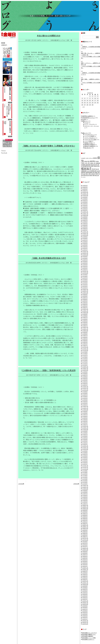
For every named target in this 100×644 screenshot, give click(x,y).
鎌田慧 (91, 175)
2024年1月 (85, 230)
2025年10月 (85, 195)
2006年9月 (85, 551)
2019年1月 (85, 326)
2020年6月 (85, 299)
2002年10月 (85, 604)
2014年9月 (85, 411)
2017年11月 (85, 349)
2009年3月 (85, 520)
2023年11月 (85, 233)
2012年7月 (85, 454)
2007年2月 (85, 545)
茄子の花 (83, 174)
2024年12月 (85, 212)
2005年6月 (85, 561)
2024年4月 (85, 225)
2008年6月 (85, 530)
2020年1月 (85, 308)
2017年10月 (85, 350)
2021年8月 (85, 276)
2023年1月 (85, 250)
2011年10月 (85, 469)
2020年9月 (85, 294)
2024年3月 (85, 227)
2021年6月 (85, 280)
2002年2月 (85, 617)
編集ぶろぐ (85, 133)
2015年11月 (85, 388)
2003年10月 (85, 584)
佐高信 (95, 158)
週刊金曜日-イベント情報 (89, 638)
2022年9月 (85, 256)
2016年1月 (85, 385)
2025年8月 (85, 199)
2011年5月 (85, 477)
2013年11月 (85, 428)
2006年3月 (85, 558)
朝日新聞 (85, 166)
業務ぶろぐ (85, 121)
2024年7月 (85, 220)
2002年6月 (85, 611)
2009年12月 (85, 505)
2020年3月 (85, 304)
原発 (88, 161)
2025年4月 (85, 205)
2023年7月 (85, 240)
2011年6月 (85, 476)
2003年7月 (85, 589)
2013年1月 (85, 444)
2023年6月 (85, 242)
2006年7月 (85, 555)
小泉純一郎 (92, 163)
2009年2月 (85, 522)
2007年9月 (85, 542)
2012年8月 (85, 453)
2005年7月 (85, 560)
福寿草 (98, 171)
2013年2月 (85, 443)
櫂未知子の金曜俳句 (90, 146)
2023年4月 (85, 245)
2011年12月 (85, 466)
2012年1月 (85, 464)
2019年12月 (85, 309)
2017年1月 (85, 365)
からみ (86, 123)
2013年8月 (85, 433)
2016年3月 (85, 382)
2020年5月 (85, 301)
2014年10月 (85, 410)
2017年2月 (85, 364)
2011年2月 (85, 482)
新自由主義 (93, 165)
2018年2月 (85, 344)
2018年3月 (85, 342)
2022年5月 (85, 263)
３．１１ (83, 177)
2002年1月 (85, 619)
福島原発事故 (89, 172)
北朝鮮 (86, 161)
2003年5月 (85, 593)
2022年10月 (85, 255)
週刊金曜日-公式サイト (88, 639)
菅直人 (87, 174)
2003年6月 (85, 591)
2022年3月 (85, 266)
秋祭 (94, 172)
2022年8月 (85, 258)
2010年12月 (85, 485)
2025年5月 (85, 204)
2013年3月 (85, 441)
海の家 (97, 169)
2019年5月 (85, 321)
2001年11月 (85, 622)
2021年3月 (85, 285)
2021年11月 (85, 271)
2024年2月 (85, 228)
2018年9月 (85, 332)
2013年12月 (85, 426)
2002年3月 (85, 616)
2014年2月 (85, 423)
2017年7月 (85, 355)
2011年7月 (85, 474)
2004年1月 (85, 579)
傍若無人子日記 (88, 143)
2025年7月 (85, 200)
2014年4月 (85, 420)
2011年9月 (85, 471)
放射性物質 (88, 165)
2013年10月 (85, 429)
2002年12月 (85, 601)
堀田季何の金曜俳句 (87, 116)
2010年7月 (85, 494)
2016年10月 (85, 370)
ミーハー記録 (88, 141)
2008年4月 (85, 532)
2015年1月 (85, 405)
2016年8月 (85, 374)
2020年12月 (85, 289)
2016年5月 (85, 378)
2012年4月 (85, 459)
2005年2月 (85, 566)
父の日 (88, 171)
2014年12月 (85, 406)
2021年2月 (85, 286)
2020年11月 (85, 291)
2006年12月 (85, 548)
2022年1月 (85, 270)
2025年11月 (85, 194)
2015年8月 (85, 393)
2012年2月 (85, 462)
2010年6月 (85, 495)
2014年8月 (85, 413)
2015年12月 (85, 387)
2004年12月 (85, 568)
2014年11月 (85, 408)
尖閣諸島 (98, 163)
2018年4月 (85, 341)
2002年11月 (85, 603)
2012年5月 (85, 457)
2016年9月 (85, 372)
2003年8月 (85, 588)
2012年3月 (85, 461)
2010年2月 (85, 502)
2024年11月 (85, 214)
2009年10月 (85, 509)
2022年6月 (85, 261)
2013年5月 (85, 438)
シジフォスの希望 (89, 136)
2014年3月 (85, 421)
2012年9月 (85, 451)
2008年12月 (85, 525)
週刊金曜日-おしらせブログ (89, 633)
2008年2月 (85, 535)
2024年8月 (85, 219)
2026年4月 (85, 186)
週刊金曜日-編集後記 (88, 636)
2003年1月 (85, 599)
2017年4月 (85, 360)
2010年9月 (85, 490)
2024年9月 (85, 217)
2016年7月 (85, 375)
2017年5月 (85, 359)
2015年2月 (85, 403)
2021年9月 (85, 275)
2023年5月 (85, 243)
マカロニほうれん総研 (90, 140)
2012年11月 (85, 448)
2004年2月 (85, 578)
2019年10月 (85, 313)
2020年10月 (85, 293)
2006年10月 (85, 550)
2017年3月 (85, 362)
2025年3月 (85, 207)
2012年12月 (85, 446)
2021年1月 (85, 288)
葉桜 (90, 174)
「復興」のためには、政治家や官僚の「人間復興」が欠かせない (49, 146)
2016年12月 (85, 367)
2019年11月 (85, 311)
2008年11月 (85, 527)
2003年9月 (85, 586)
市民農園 (83, 165)
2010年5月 (85, 497)
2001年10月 (85, 624)
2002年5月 (85, 612)
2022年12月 (85, 252)
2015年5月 (85, 398)
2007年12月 (85, 538)
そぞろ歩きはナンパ (90, 135)
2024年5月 (85, 224)
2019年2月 (85, 324)
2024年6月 (85, 222)
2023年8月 (85, 238)
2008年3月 (85, 533)
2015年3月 (85, 402)
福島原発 (83, 172)
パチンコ (91, 158)
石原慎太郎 (93, 171)
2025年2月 (85, 209)
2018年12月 (85, 327)
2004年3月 (85, 576)
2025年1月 (85, 210)
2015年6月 (85, 397)
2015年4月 (85, 400)
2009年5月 (85, 517)
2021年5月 (85, 281)
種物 (96, 172)
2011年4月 (85, 479)
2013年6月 (85, 436)
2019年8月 (85, 316)
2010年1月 (85, 504)
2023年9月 (85, 237)
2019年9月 (85, 314)
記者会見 (93, 174)
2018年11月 (85, 329)
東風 (95, 166)
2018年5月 (85, 339)
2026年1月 (85, 191)
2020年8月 (85, 296)
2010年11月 (85, 487)
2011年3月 (85, 481)
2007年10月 (85, 540)
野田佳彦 (87, 175)
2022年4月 (85, 265)
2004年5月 (85, 575)
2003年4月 (85, 594)
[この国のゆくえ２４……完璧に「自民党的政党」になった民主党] (49, 370)
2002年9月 (85, 606)
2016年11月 (85, 369)
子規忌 (83, 163)
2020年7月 (85, 298)
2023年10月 (85, 235)
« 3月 (83, 107)
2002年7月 (85, 609)
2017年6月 (85, 357)
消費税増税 (84, 171)
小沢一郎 (87, 163)
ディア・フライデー (90, 124)
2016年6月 (85, 377)
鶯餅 (94, 175)
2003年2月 (85, 598)
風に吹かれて (88, 148)
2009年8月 (85, 512)
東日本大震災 (90, 166)
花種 (99, 172)
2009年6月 (85, 515)
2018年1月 (85, 346)
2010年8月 (85, 492)
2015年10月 (85, 390)
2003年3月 (85, 596)
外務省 (97, 161)
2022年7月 (85, 260)
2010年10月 (85, 489)
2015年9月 (85, 392)
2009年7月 (85, 514)
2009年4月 (85, 518)
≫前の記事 (76, 484)
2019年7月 (85, 317)
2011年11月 (85, 467)
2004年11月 (85, 570)
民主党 (94, 169)
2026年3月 (85, 187)
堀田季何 (93, 161)
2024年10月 (85, 215)
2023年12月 (85, 232)
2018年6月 (85, 337)
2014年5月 (85, 418)
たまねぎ (83, 158)
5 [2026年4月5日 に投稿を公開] (82, 98)
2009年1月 (85, 523)
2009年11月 (85, 507)
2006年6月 (85, 556)
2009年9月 (85, 510)
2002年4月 (85, 614)
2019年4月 (85, 322)
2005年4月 (85, 565)
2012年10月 (85, 449)
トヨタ (87, 158)
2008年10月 (85, 528)
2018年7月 (85, 336)
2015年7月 (85, 395)
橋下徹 (98, 166)
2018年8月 (85, 334)
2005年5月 (85, 563)
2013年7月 (85, 434)
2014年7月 (85, 415)
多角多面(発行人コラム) (88, 118)
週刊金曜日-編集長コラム (89, 634)
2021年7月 (85, 278)
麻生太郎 (97, 175)
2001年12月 (85, 621)
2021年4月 (85, 283)
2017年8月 (85, 354)
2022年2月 (85, 268)
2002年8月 (85, 607)
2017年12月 (85, 347)
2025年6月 (85, 202)
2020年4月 (85, 303)
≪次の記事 (21, 484)
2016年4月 (85, 380)
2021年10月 (85, 273)
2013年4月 (85, 439)
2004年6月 (85, 573)
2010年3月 (85, 500)
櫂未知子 (86, 168)
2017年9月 (85, 352)
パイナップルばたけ (90, 138)
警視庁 (97, 174)
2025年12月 (85, 192)
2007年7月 (85, 543)
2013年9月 (85, 431)
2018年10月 (85, 331)
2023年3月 (85, 247)
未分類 (84, 119)
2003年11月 (85, 583)
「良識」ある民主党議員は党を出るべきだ (49, 258)
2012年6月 (85, 456)
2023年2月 (85, 248)
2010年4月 (85, 499)
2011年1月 (85, 484)
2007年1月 (85, 546)
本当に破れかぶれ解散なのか (49, 36)
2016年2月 (85, 383)
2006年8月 (85, 553)
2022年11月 (85, 253)
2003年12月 (85, 581)
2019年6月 (85, 319)
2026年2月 (85, 189)
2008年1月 (85, 537)
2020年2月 (85, 306)
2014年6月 (85, 416)
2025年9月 (85, 197)
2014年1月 (85, 425)
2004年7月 (85, 571)
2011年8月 (85, 472)
